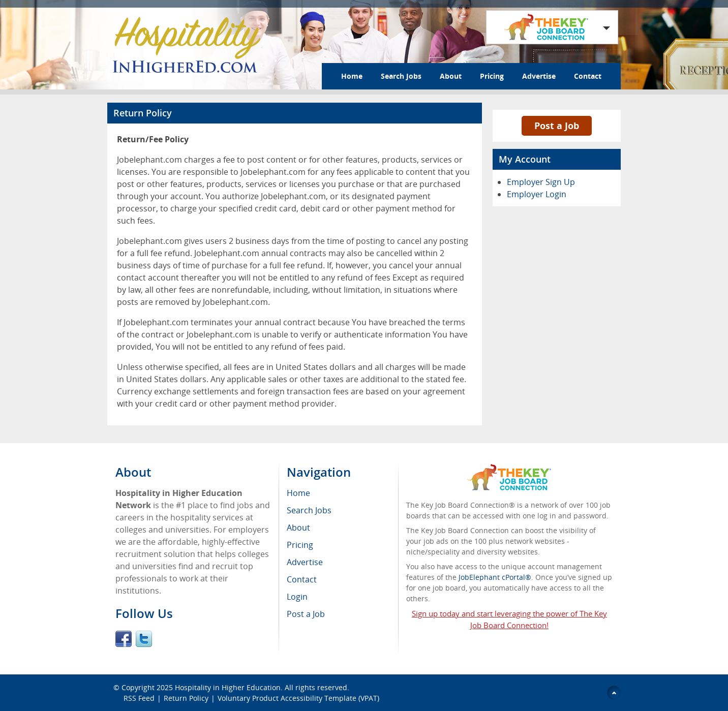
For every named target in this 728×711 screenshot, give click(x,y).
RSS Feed (139, 698)
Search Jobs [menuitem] (309, 510)
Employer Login (537, 194)
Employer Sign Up (541, 182)
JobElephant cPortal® (495, 577)
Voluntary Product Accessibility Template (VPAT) (298, 698)
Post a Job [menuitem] (306, 614)
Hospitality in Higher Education (228, 687)
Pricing (492, 76)
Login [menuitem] (297, 597)
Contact (588, 76)
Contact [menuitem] (302, 579)
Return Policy (186, 698)
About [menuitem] (298, 528)
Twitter (144, 639)
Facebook (124, 639)
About (451, 76)
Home (352, 76)
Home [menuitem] (298, 493)
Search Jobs (401, 76)
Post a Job (557, 126)
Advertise (539, 76)
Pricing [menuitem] (300, 545)
